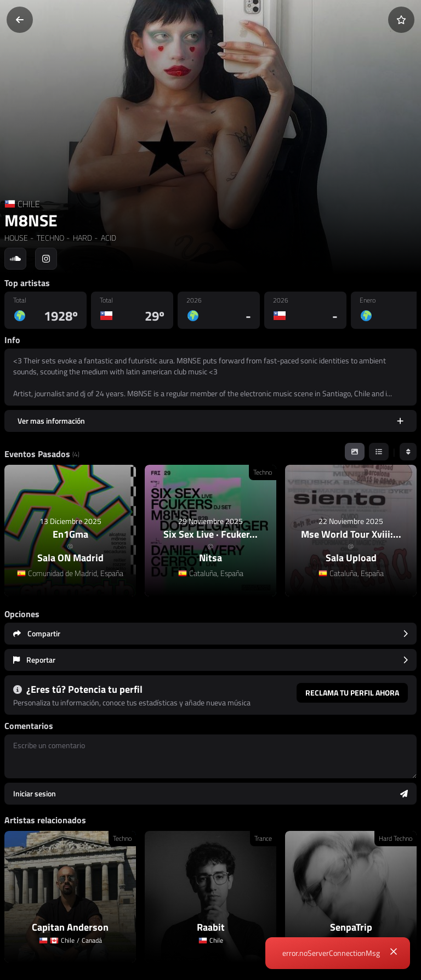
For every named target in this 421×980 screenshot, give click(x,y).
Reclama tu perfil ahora (352, 693)
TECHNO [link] (50, 238)
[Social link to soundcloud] (15, 259)
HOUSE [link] (16, 238)
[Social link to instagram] (46, 259)
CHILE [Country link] (29, 204)
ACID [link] (108, 238)
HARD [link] (82, 238)
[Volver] (20, 20)
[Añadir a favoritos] (401, 20)
